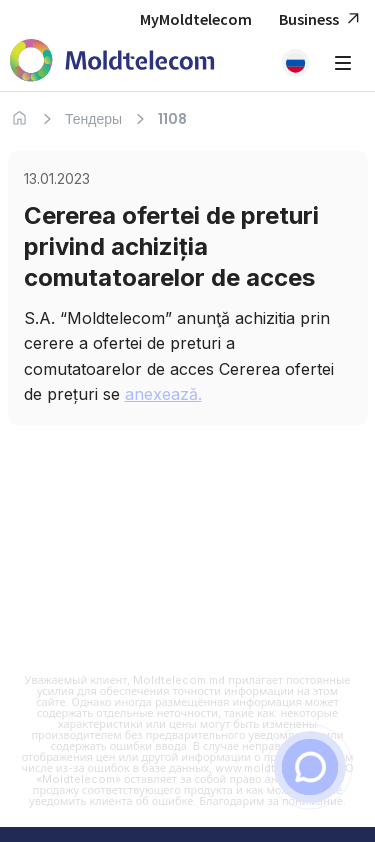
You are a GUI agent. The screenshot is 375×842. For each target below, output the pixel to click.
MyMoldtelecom (196, 19)
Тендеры (93, 119)
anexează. (163, 394)
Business (322, 19)
